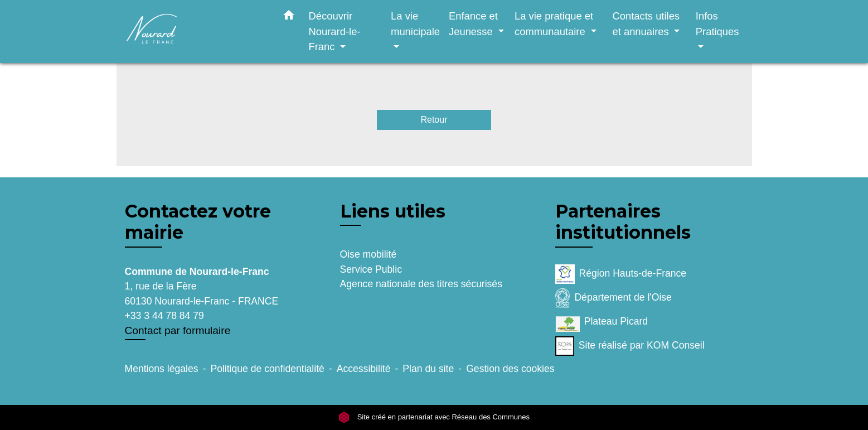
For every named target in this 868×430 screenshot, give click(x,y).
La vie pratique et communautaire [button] (554, 24)
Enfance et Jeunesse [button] (473, 24)
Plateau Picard (602, 322)
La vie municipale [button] (415, 24)
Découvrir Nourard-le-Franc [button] (335, 31)
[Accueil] (195, 32)
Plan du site (428, 369)
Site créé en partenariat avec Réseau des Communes (434, 417)
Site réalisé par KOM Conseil (630, 346)
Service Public (371, 269)
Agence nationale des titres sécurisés (421, 284)
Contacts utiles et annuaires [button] (646, 24)
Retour (434, 120)
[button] (289, 17)
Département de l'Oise (614, 298)
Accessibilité (364, 369)
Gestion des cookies (510, 369)
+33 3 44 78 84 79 (164, 316)
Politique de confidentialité (267, 369)
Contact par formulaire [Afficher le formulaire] (178, 330)
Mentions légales (162, 369)
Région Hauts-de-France (621, 274)
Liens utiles (393, 211)
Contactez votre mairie (198, 222)
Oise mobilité (368, 254)
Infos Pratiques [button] (717, 24)
